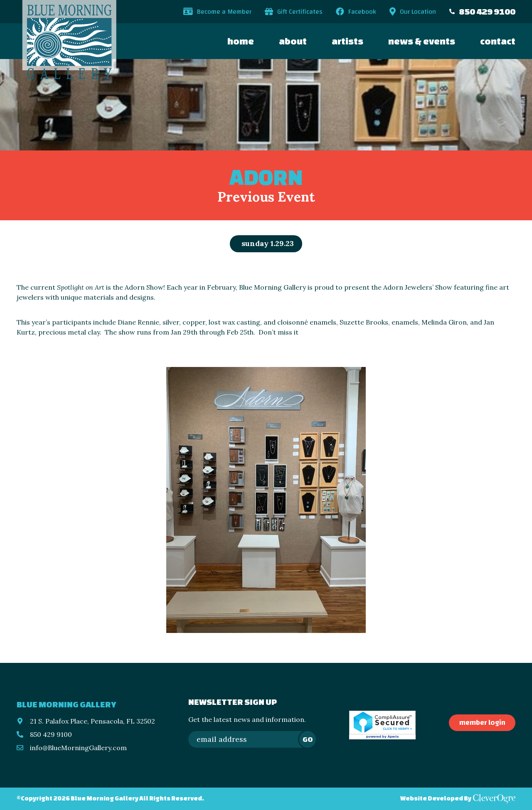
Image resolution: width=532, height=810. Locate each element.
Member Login (482, 723)
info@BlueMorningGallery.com (78, 748)
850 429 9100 (487, 11)
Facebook (362, 12)
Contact (498, 41)
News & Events (422, 41)
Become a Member (224, 12)
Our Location (418, 12)
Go (308, 739)
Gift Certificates (300, 12)
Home (241, 41)
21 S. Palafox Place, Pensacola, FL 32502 (92, 721)
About (293, 41)
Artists (347, 41)
